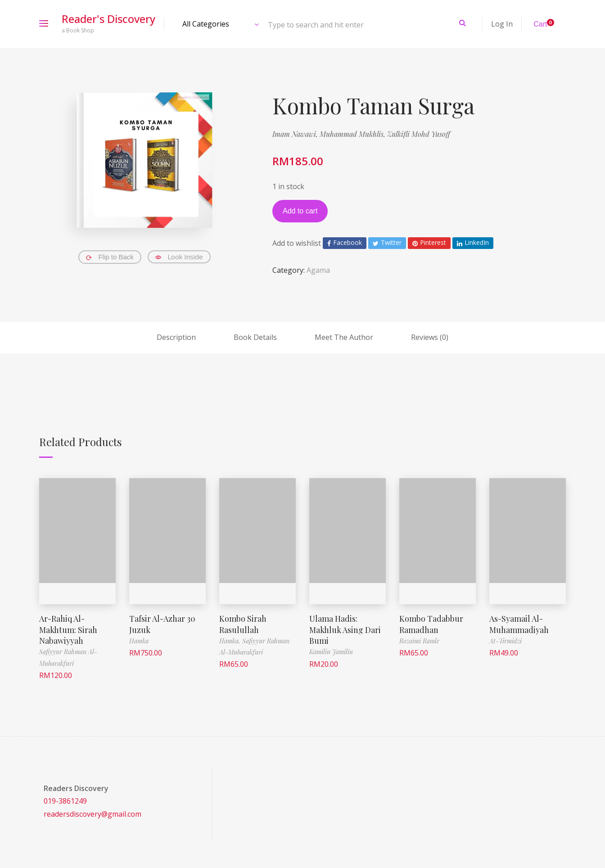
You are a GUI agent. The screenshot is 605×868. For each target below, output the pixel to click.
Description (176, 337)
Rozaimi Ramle (419, 640)
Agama (318, 270)
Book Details (255, 337)
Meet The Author (344, 337)
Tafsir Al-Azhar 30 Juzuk (163, 623)
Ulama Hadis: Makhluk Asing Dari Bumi (345, 629)
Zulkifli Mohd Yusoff (419, 134)
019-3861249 (65, 800)
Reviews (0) (430, 337)
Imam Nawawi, (296, 134)
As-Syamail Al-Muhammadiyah (519, 623)
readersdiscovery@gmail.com (93, 813)
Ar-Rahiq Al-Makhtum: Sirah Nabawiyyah (68, 629)
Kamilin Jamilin (331, 650)
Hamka (139, 640)
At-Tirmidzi (506, 640)
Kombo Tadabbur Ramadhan (431, 623)
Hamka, (231, 640)
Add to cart (300, 211)
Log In (502, 24)
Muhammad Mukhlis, (353, 134)
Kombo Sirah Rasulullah (243, 623)
